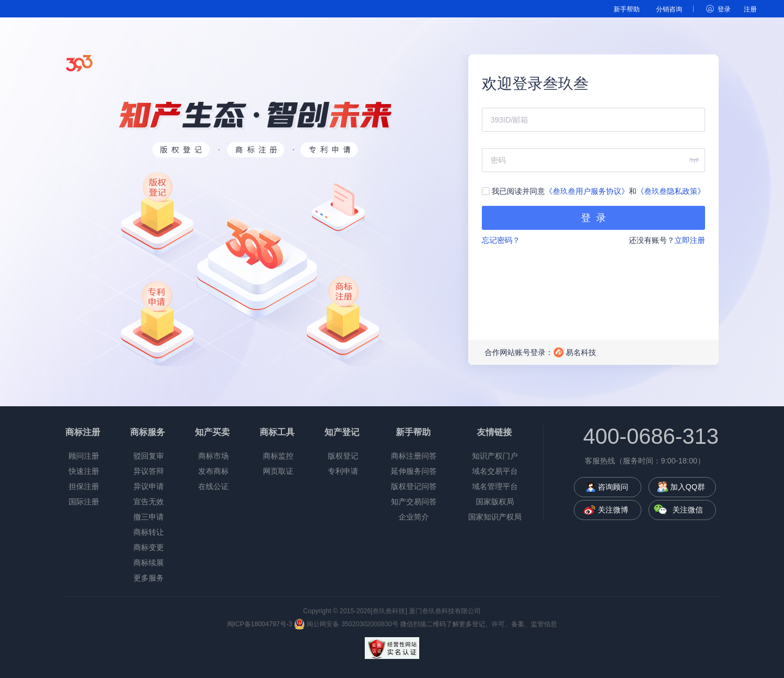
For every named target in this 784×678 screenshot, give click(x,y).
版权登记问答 (414, 486)
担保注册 (84, 486)
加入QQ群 (688, 487)
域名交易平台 (495, 471)
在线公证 (213, 486)
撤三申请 (149, 517)
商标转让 (149, 532)
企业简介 (414, 517)
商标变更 (149, 547)
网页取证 (278, 471)
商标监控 (278, 456)
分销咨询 (669, 9)
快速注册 (84, 471)
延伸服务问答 (414, 471)
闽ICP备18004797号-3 (260, 624)
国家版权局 (495, 502)
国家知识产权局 (495, 517)
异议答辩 (149, 471)
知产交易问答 (414, 502)
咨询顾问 (613, 487)
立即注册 (690, 240)
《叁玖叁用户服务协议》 (587, 191)
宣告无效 (149, 502)
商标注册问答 (414, 456)
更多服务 (149, 578)
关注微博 (613, 510)
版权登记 (343, 456)
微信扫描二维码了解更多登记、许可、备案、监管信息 (479, 624)
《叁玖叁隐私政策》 (671, 191)
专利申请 (343, 471)
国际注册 (84, 502)
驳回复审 (149, 456)
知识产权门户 (495, 456)
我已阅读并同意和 (593, 191)
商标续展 (149, 563)
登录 (724, 9)
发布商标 (213, 471)
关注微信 (688, 510)
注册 (750, 9)
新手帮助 (627, 9)
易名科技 (581, 352)
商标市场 (213, 456)
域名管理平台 (495, 486)
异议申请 (149, 486)
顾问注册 (84, 456)
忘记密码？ (501, 240)
